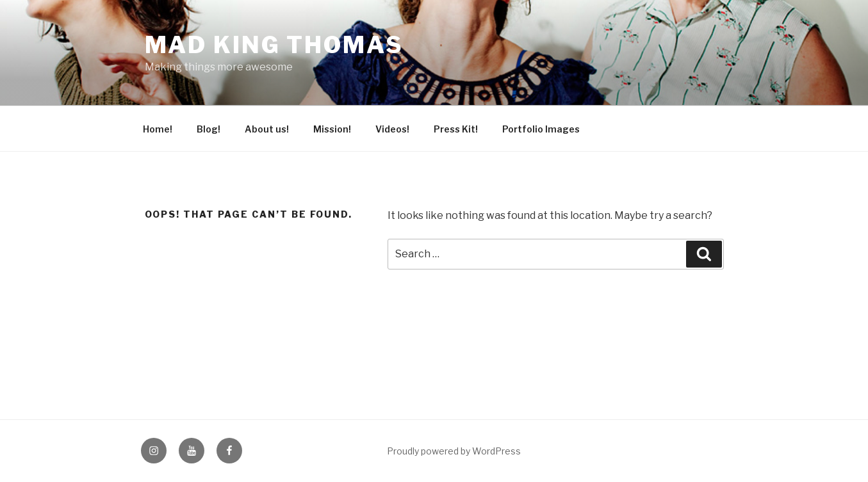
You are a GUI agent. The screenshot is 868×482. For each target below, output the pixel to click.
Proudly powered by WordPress (454, 451)
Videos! (392, 129)
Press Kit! (456, 129)
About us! (267, 129)
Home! (158, 129)
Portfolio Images (541, 129)
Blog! (209, 129)
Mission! (332, 129)
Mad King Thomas (274, 45)
